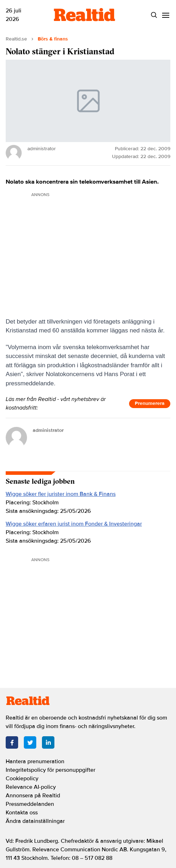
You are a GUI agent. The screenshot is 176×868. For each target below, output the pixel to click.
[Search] (154, 15)
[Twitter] (30, 742)
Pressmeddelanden (30, 804)
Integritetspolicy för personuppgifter (50, 770)
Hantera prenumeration (35, 761)
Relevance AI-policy (31, 787)
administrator (48, 430)
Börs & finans (53, 39)
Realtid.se (16, 39)
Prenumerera (150, 403)
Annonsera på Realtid (33, 796)
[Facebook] (12, 742)
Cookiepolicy (22, 779)
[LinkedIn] (48, 742)
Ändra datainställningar (35, 821)
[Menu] (166, 15)
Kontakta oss (22, 813)
